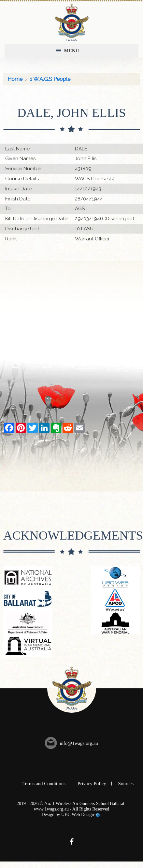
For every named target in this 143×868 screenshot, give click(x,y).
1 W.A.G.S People (50, 79)
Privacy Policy (92, 784)
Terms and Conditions (44, 784)
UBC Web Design (78, 815)
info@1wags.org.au (79, 743)
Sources (126, 784)
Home (15, 79)
